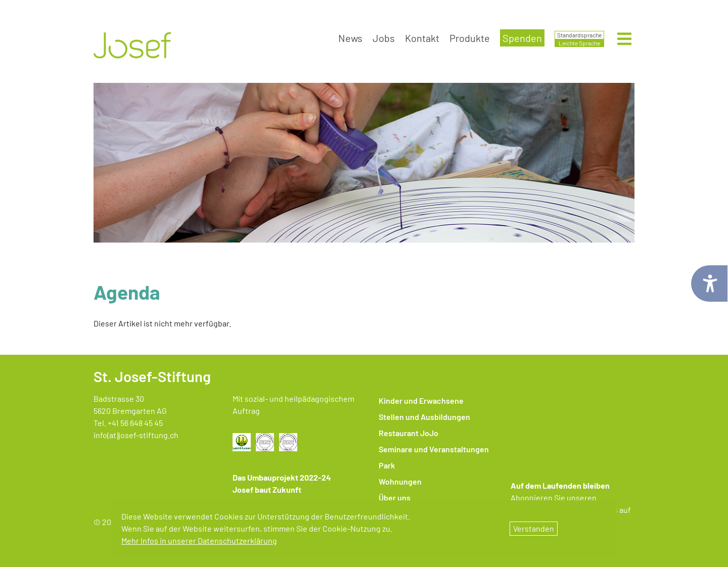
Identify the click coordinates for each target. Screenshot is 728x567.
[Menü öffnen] (624, 42)
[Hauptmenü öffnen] (624, 39)
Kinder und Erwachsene (421, 400)
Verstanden (534, 528)
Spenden (522, 38)
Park (387, 465)
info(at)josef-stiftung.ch (136, 435)
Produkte (470, 38)
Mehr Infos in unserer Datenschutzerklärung (199, 540)
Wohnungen (400, 481)
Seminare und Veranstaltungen (434, 449)
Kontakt (422, 38)
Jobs (384, 38)
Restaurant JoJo (408, 433)
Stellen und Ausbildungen (424, 417)
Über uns (395, 498)
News (350, 38)
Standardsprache (579, 35)
